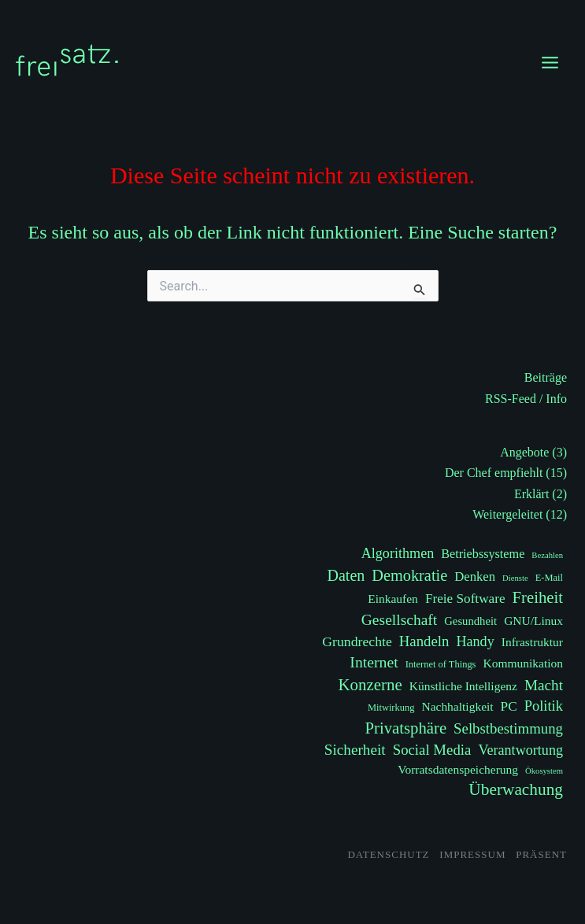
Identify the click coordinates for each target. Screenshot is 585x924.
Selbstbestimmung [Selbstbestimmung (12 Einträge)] (508, 728)
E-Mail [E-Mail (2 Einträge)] (549, 578)
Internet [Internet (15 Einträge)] (374, 662)
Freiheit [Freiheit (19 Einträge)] (538, 597)
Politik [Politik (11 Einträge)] (544, 706)
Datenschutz (388, 854)
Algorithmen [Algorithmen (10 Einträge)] (398, 553)
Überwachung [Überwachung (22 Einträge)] (516, 789)
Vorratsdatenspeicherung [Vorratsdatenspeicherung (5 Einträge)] (458, 769)
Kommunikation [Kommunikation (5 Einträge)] (523, 663)
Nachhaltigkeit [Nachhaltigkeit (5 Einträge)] (457, 706)
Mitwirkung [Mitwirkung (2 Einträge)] (391, 708)
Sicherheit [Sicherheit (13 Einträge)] (355, 750)
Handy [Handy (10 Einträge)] (475, 641)
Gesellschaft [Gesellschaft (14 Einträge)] (399, 620)
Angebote (524, 452)
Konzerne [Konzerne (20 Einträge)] (370, 685)
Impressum (472, 854)
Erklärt (531, 494)
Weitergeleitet (507, 514)
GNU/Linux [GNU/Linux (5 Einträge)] (533, 621)
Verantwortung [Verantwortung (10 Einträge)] (520, 750)
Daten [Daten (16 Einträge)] (346, 575)
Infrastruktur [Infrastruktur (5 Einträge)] (532, 642)
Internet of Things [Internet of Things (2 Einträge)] (441, 664)
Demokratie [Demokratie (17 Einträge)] (409, 575)
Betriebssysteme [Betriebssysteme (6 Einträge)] (483, 554)
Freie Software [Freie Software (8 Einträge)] (465, 599)
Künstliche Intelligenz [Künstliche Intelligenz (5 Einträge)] (463, 686)
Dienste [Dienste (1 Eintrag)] (515, 578)
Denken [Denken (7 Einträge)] (475, 577)
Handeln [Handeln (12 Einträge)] (424, 641)
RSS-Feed (511, 399)
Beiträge (546, 377)
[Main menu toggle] (550, 63)
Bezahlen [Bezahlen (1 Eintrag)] (547, 555)
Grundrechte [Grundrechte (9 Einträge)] (357, 641)
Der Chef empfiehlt (494, 473)
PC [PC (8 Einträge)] (509, 706)
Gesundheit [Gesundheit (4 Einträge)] (470, 621)
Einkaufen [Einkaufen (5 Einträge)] (393, 599)
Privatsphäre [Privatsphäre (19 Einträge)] (406, 728)
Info (556, 399)
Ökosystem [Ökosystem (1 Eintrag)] (544, 771)
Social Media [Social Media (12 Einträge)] (432, 750)
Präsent (541, 854)
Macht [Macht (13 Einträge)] (544, 685)
